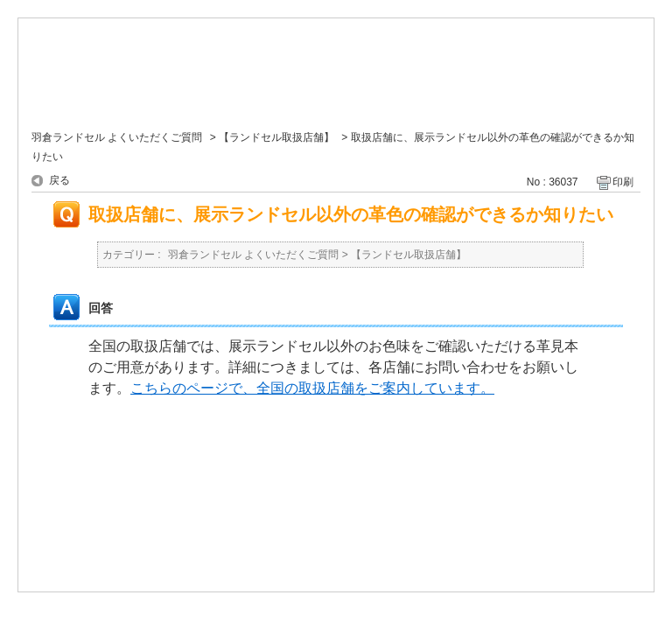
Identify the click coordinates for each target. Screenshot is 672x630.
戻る (59, 180)
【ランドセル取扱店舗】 (276, 137)
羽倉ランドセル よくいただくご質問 (117, 137)
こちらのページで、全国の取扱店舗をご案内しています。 (312, 388)
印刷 (623, 182)
